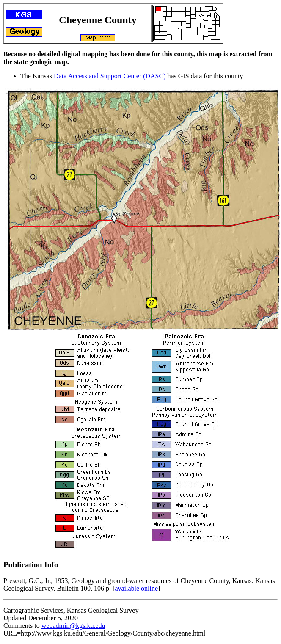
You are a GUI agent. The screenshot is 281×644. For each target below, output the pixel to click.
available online (136, 588)
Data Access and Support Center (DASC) (110, 76)
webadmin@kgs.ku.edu (73, 626)
